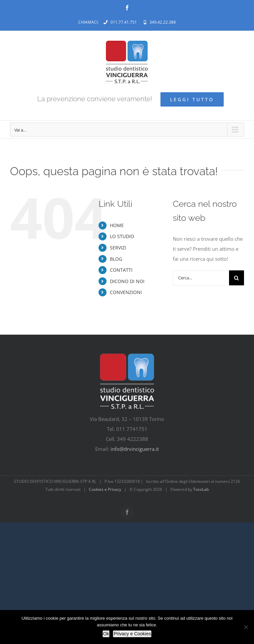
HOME (117, 225)
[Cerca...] (201, 278)
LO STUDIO (122, 236)
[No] (246, 627)
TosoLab (201, 489)
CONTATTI (121, 270)
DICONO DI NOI (127, 281)
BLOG (116, 259)
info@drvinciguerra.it (135, 449)
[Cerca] (237, 278)
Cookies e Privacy (105, 489)
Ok (106, 634)
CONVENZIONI (126, 292)
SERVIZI (118, 248)
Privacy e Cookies (132, 634)
